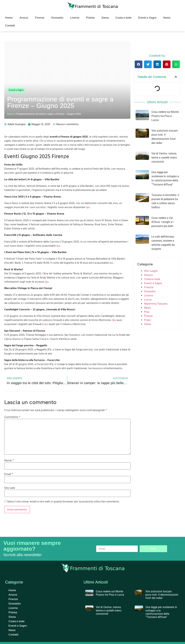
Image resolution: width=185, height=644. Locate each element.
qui (88, 207)
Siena (105, 18)
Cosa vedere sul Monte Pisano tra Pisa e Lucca (165, 116)
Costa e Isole (123, 18)
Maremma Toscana (156, 304)
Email (9, 474)
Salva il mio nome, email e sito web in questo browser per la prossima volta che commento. (63, 502)
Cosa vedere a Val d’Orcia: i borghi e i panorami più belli (162, 222)
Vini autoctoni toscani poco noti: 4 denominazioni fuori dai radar (162, 595)
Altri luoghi (151, 271)
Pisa (147, 312)
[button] (139, 64)
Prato (147, 320)
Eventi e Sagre (147, 18)
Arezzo (24, 18)
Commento (12, 417)
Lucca (148, 300)
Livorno (75, 18)
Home (9, 18)
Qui (114, 320)
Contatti (10, 25)
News (167, 18)
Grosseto (150, 291)
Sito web (10, 488)
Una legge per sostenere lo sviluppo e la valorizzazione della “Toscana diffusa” (161, 612)
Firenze (40, 18)
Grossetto (57, 18)
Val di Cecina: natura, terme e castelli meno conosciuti (164, 158)
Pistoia (90, 18)
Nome (9, 460)
